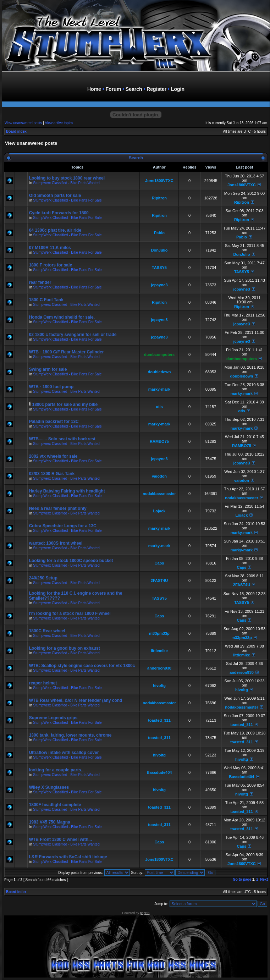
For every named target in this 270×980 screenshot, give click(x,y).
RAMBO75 (159, 441)
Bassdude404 (159, 772)
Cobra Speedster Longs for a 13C (63, 526)
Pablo (159, 233)
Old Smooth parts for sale (55, 196)
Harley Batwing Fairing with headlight (67, 491)
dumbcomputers (159, 354)
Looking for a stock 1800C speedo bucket (71, 561)
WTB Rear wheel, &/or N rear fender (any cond (76, 700)
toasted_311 (159, 720)
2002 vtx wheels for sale (53, 456)
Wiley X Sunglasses (49, 787)
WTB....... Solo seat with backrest (62, 439)
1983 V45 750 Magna (50, 822)
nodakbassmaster (159, 494)
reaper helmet (43, 683)
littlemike (159, 651)
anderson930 (159, 668)
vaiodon (159, 476)
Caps (159, 563)
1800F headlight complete (55, 805)
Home (94, 89)
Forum (114, 89)
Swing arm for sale (48, 369)
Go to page (242, 879)
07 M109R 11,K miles (50, 248)
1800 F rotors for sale (51, 265)
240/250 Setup (43, 578)
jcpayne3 (159, 285)
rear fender (40, 282)
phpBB (145, 913)
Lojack (159, 511)
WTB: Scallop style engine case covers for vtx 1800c (82, 666)
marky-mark (159, 389)
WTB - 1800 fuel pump (51, 387)
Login (178, 89)
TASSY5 (159, 268)
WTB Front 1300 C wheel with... (60, 839)
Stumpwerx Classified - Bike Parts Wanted (66, 183)
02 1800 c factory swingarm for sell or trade (73, 335)
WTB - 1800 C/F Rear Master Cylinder (67, 352)
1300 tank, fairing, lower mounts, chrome (70, 735)
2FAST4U (159, 580)
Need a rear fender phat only (58, 508)
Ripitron (159, 198)
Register (156, 89)
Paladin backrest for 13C (54, 422)
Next (264, 879)
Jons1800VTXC (159, 181)
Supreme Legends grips (53, 718)
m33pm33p (159, 633)
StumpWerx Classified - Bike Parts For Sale (67, 200)
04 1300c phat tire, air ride (55, 230)
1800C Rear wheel (47, 631)
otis (159, 407)
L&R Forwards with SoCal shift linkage (68, 857)
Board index (16, 131)
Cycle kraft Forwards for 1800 (59, 213)
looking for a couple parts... (57, 770)
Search (134, 89)
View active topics (59, 123)
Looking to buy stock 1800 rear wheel (67, 178)
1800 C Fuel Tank (46, 300)
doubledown (159, 372)
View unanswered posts (23, 123)
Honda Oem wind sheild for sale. (62, 317)
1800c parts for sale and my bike (65, 404)
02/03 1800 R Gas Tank (52, 474)
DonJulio (159, 250)
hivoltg (159, 686)
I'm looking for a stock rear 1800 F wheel (70, 613)
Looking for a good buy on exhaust (65, 648)
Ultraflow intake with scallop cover (64, 753)
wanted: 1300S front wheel (56, 543)
